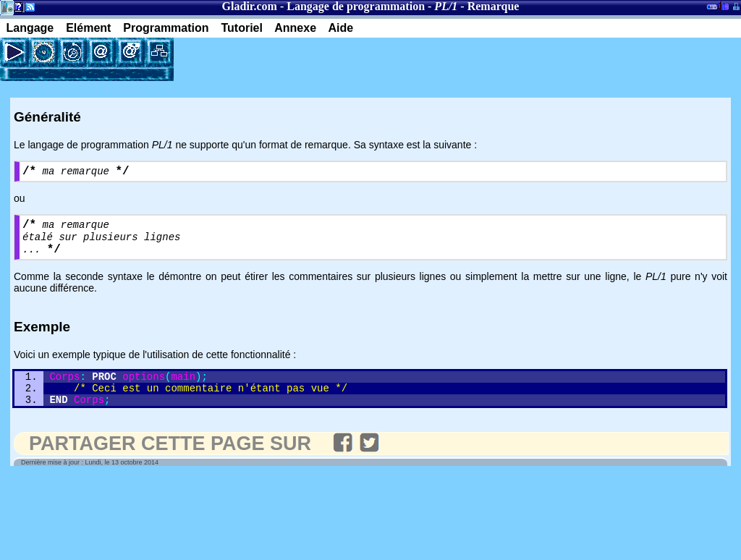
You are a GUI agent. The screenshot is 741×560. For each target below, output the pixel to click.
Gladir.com (250, 6)
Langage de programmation (356, 6)
